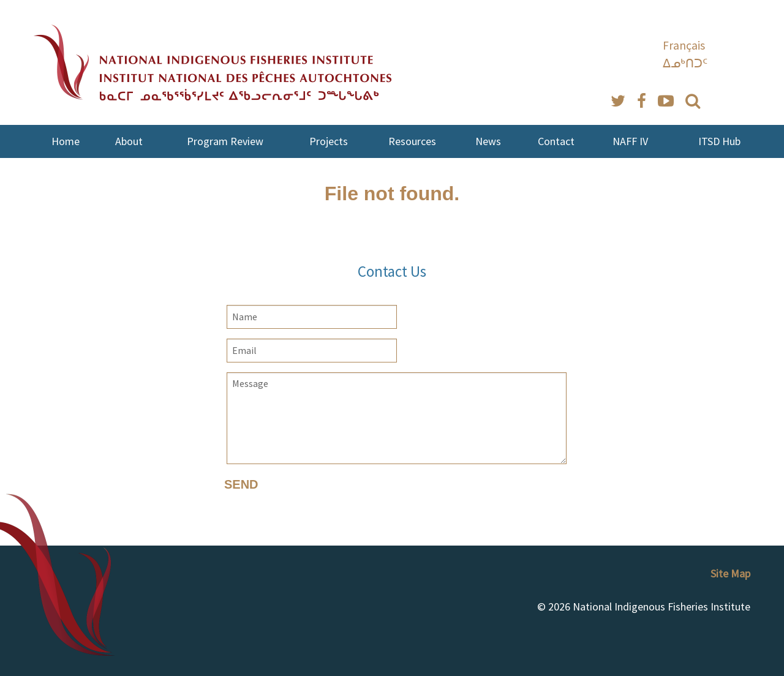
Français (684, 45)
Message (397, 418)
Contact (556, 141)
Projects (329, 141)
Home (66, 141)
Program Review (225, 141)
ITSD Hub (719, 141)
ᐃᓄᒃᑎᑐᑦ (685, 63)
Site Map (730, 573)
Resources (412, 141)
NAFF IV (630, 141)
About (129, 141)
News (488, 141)
